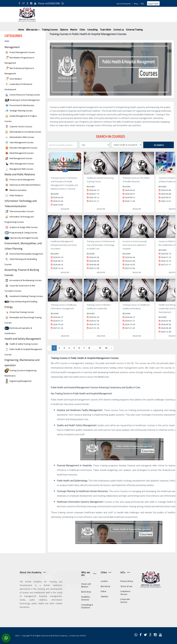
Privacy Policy (127, 581)
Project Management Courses (20, 52)
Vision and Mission (86, 585)
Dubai (103, 591)
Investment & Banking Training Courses (24, 296)
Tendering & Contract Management (22, 100)
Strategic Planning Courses (18, 111)
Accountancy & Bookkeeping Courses (23, 280)
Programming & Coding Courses (21, 233)
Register (65, 209)
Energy (9, 307)
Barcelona (106, 586)
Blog (136, 4)
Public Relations (14, 196)
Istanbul (104, 596)
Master (74, 30)
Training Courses (50, 30)
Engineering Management (18, 381)
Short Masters (13, 79)
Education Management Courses (21, 148)
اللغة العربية (153, 4)
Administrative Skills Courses (19, 137)
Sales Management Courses (19, 142)
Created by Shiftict (78, 636)
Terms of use (126, 586)
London (104, 581)
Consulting (92, 30)
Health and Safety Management (23, 339)
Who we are (33, 30)
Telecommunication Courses (19, 211)
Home (21, 30)
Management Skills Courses (19, 169)
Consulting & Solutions (87, 606)
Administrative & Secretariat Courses (23, 132)
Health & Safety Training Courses (21, 344)
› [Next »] (111, 348)
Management (12, 47)
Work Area (86, 592)
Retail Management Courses (19, 153)
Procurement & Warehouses (19, 105)
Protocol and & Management (19, 180)
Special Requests (124, 4)
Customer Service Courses (18, 127)
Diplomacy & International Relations (22, 185)
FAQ (142, 4)
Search (159, 145)
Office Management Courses (19, 164)
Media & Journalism (16, 190)
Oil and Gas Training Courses (19, 312)
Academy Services (85, 598)
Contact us (119, 30)
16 (106, 348)
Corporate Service (125, 601)
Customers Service (125, 593)
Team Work (105, 30)
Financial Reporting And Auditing (21, 302)
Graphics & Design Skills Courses (21, 227)
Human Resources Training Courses (22, 95)
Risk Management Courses (18, 158)
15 (100, 348)
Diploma (64, 30)
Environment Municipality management (24, 254)
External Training (134, 30)
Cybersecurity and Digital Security (21, 238)
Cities (82, 30)
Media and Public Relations (20, 174)
